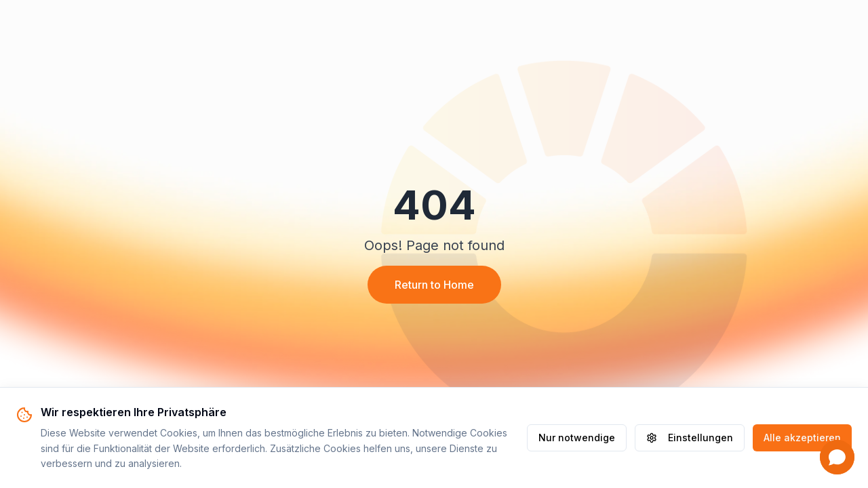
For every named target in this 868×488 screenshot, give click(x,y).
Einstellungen (690, 438)
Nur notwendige (577, 438)
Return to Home (434, 285)
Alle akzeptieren (802, 438)
